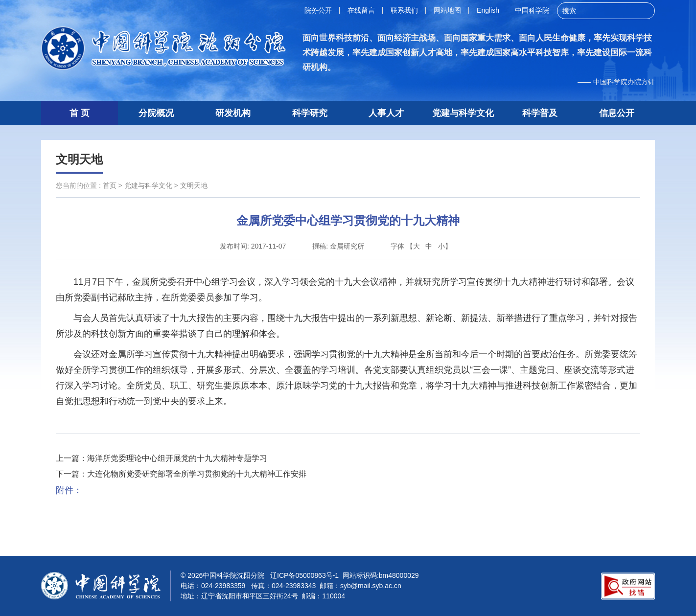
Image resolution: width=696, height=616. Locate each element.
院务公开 (318, 10)
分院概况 (156, 113)
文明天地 (79, 159)
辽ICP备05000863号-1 (304, 575)
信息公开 (617, 113)
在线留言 (361, 10)
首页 (110, 185)
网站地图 (447, 10)
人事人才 (386, 113)
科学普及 (540, 113)
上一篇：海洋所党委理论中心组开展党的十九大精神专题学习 (162, 458)
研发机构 (233, 113)
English (488, 10)
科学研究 (310, 113)
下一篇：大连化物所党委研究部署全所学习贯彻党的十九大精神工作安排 (181, 474)
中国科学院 (532, 10)
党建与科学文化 (463, 113)
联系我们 (404, 10)
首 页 (80, 113)
